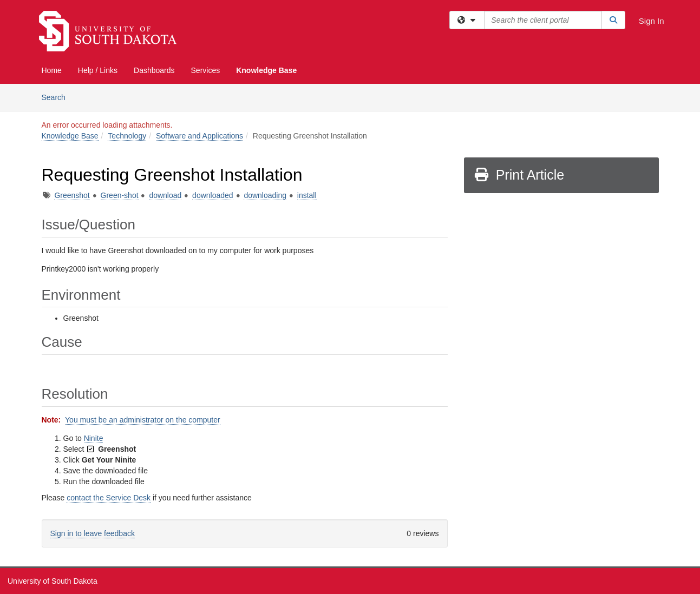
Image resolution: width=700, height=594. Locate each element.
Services (206, 70)
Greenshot (72, 195)
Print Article (519, 175)
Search (58, 97)
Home (52, 70)
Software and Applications (199, 136)
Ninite (94, 438)
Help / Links (98, 70)
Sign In (652, 21)
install (307, 195)
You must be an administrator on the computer (143, 420)
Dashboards (154, 70)
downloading (265, 195)
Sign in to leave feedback (93, 533)
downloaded (213, 195)
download (165, 195)
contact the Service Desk (109, 498)
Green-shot (120, 195)
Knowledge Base (266, 70)
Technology (127, 136)
